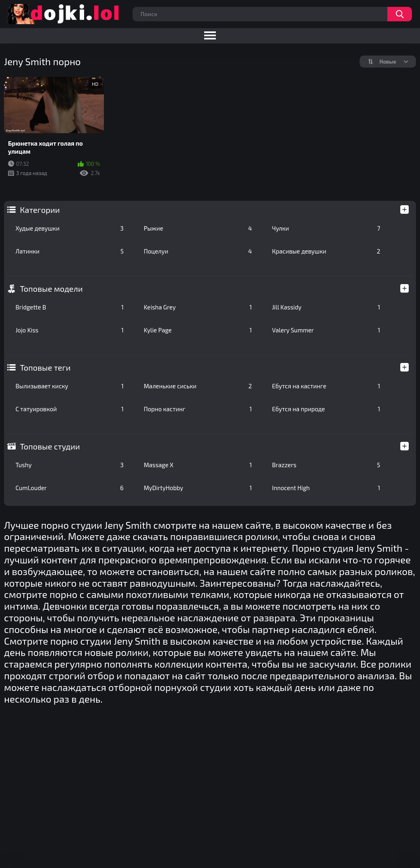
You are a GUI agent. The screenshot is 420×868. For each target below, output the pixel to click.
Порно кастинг (198, 409)
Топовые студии (50, 446)
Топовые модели (51, 289)
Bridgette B (69, 307)
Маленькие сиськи (198, 386)
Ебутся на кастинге (326, 386)
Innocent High (326, 488)
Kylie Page (198, 330)
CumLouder (69, 488)
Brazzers (326, 465)
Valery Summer (326, 330)
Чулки (326, 228)
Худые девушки (69, 228)
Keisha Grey (198, 307)
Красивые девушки (326, 251)
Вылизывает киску (69, 386)
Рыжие (198, 228)
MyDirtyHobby (198, 488)
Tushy (69, 465)
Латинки (69, 251)
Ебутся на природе (326, 409)
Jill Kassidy (326, 307)
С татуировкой (69, 409)
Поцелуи (198, 251)
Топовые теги (45, 367)
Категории (40, 210)
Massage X (198, 465)
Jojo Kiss (69, 330)
